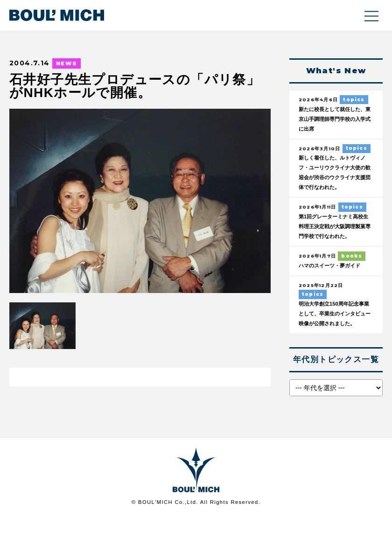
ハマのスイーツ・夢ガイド (335, 289)
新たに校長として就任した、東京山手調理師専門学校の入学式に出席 (335, 120)
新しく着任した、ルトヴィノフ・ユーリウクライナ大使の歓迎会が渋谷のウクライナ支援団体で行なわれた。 (335, 180)
